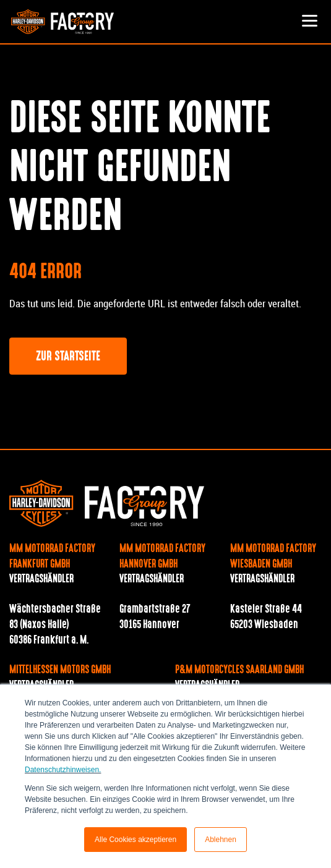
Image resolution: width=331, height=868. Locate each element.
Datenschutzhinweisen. (63, 770)
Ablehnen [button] (221, 840)
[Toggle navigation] (309, 22)
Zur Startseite (68, 357)
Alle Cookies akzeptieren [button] (135, 840)
